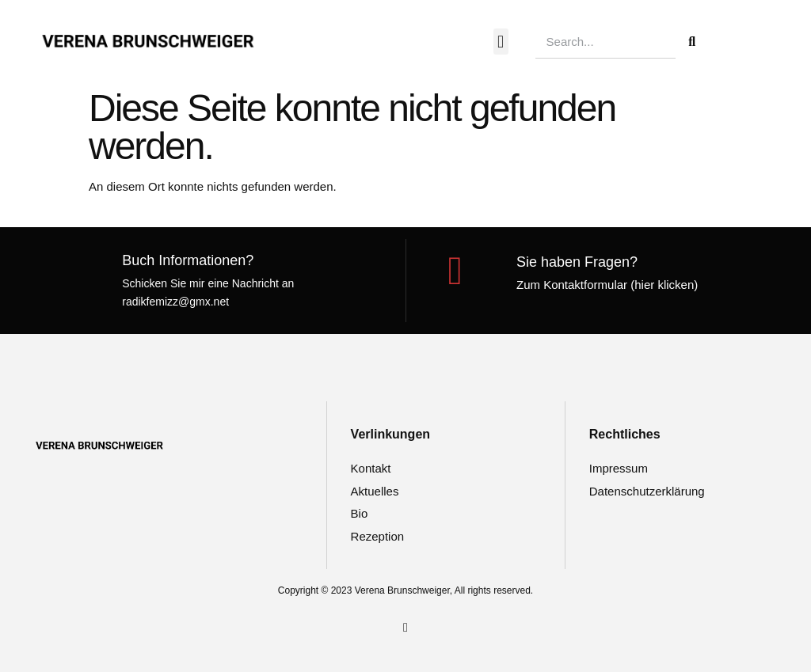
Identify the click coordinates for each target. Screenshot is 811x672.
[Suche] (692, 42)
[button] (501, 42)
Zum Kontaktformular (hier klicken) (607, 285)
